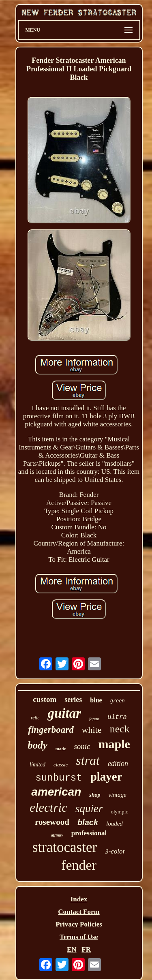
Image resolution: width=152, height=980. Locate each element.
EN (72, 949)
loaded (115, 824)
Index (79, 899)
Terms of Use (79, 937)
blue (96, 700)
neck (120, 729)
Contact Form (79, 912)
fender (79, 865)
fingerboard (51, 730)
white (92, 730)
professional (89, 833)
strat (88, 760)
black (88, 822)
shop (95, 795)
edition (118, 764)
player (106, 777)
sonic (82, 746)
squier (89, 809)
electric (48, 808)
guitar (64, 713)
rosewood (52, 822)
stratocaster (65, 847)
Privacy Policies (79, 924)
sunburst (59, 778)
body (37, 745)
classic (61, 765)
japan (94, 719)
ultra (117, 717)
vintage (118, 795)
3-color (115, 851)
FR (86, 949)
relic (35, 718)
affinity (57, 835)
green (118, 701)
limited (37, 765)
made (61, 749)
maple (114, 744)
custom (45, 699)
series (73, 700)
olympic (119, 812)
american (56, 792)
